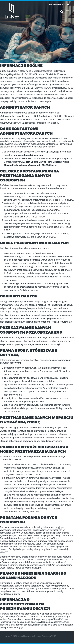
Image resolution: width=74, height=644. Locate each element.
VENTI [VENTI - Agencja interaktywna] (54, 636)
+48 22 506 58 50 (56, 5)
